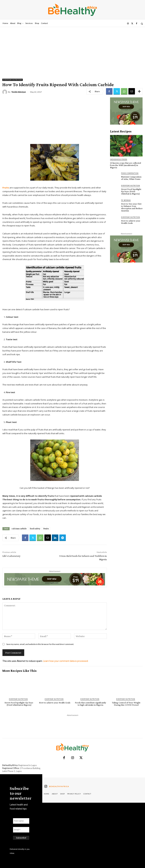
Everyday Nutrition (13, 80)
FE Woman (126, 200)
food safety (35, 529)
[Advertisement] (72, 51)
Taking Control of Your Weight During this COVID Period (126, 704)
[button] (142, 24)
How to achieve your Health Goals (131, 222)
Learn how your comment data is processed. (66, 661)
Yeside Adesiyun (19, 92)
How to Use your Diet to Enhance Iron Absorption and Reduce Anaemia (132, 207)
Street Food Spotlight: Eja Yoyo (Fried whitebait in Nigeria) (131, 191)
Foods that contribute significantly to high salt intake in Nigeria (90, 704)
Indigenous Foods (119, 159)
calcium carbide (19, 529)
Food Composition (130, 173)
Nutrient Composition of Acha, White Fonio (131, 178)
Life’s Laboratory (11, 556)
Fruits (46, 529)
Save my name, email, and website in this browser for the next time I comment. (40, 644)
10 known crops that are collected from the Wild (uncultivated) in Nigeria (125, 165)
